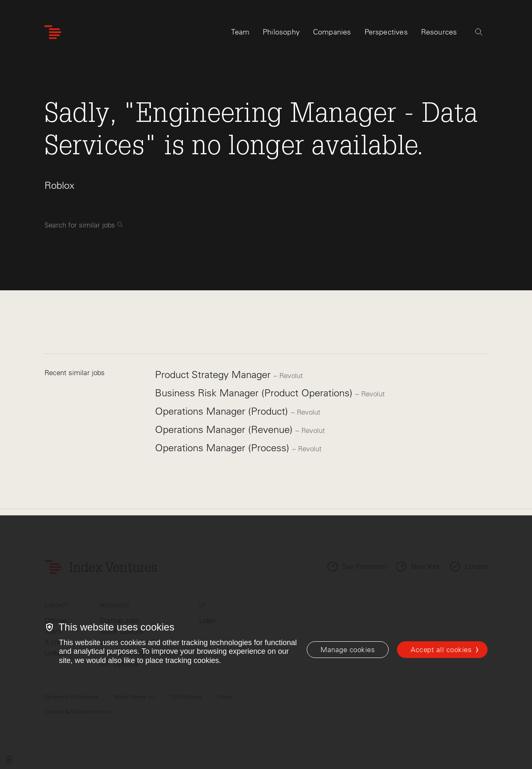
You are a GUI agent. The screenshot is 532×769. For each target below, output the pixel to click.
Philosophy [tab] (281, 32)
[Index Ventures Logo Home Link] (53, 32)
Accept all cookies (441, 650)
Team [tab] (240, 32)
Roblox (59, 185)
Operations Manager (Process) (224, 448)
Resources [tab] (439, 32)
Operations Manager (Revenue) (225, 429)
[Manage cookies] (348, 650)
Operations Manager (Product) (223, 411)
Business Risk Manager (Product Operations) (255, 393)
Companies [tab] (332, 32)
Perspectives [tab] (386, 32)
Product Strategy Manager (214, 375)
